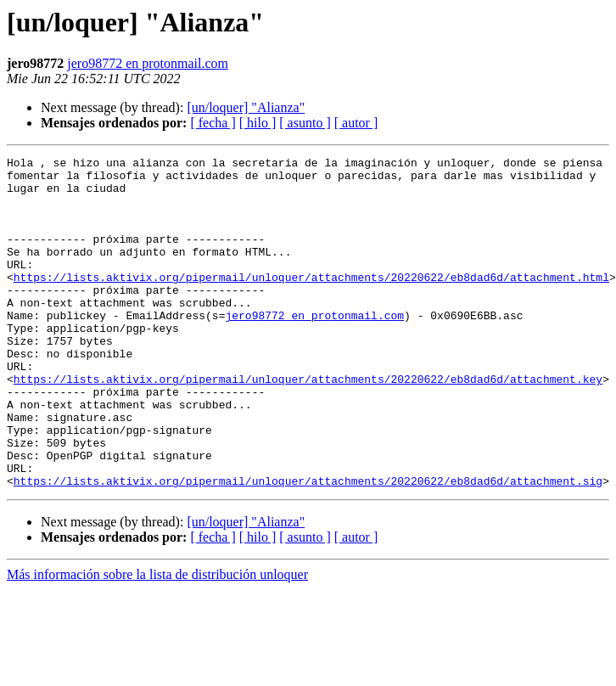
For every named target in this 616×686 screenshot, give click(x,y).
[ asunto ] (305, 123)
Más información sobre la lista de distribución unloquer (157, 641)
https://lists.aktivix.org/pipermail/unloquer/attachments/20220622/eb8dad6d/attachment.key (308, 425)
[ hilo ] (258, 123)
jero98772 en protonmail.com (148, 63)
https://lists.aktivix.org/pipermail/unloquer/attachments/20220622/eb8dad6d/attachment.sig (308, 547)
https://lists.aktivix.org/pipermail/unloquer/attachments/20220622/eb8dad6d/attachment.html (311, 302)
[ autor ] (356, 123)
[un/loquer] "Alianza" (246, 107)
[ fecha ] (213, 123)
